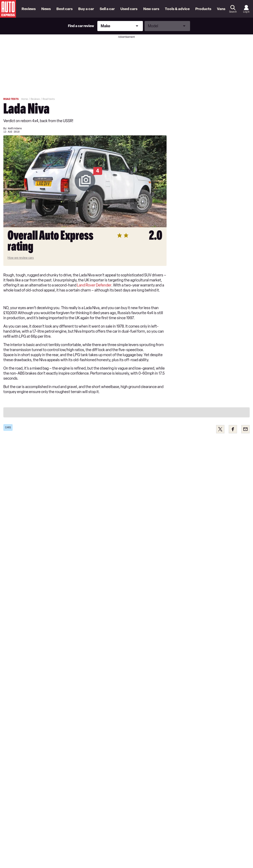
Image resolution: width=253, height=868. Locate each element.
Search (233, 12)
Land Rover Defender (94, 285)
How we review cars (21, 258)
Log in (246, 12)
